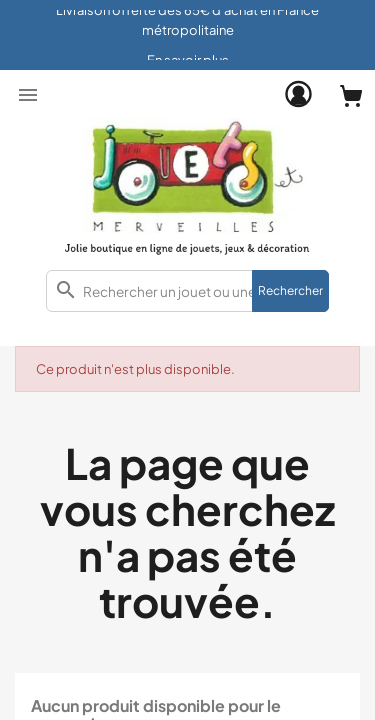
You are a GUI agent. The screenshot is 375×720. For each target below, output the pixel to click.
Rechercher (290, 290)
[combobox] (187, 291)
